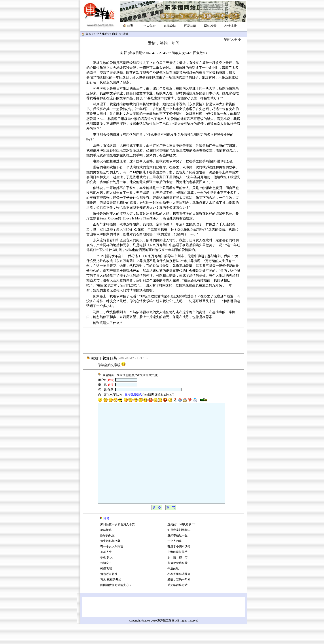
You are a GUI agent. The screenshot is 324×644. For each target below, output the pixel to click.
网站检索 (210, 26)
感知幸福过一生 (177, 555)
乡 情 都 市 (177, 577)
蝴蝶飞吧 (106, 588)
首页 (89, 34)
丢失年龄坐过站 (177, 605)
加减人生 (106, 572)
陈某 (114, 358)
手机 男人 (106, 577)
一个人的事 (175, 561)
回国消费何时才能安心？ (116, 605)
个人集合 (150, 26)
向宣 (115, 34)
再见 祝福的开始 (111, 599)
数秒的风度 (107, 555)
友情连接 (231, 26)
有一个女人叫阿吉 (112, 566)
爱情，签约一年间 (179, 599)
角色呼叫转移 (109, 594)
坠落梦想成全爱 (177, 583)
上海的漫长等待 (177, 572)
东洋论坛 (170, 26)
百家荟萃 (190, 26)
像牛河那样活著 (110, 561)
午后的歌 (173, 588)
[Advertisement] (164, 341)
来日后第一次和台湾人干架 (117, 544)
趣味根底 (106, 550)
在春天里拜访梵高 (179, 594)
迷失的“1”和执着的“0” (181, 544)
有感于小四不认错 (179, 566)
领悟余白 (106, 583)
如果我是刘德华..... (179, 550)
